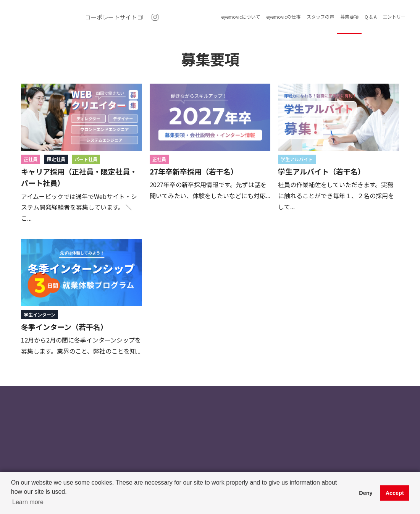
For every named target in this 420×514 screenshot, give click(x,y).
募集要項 (349, 17)
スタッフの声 (320, 17)
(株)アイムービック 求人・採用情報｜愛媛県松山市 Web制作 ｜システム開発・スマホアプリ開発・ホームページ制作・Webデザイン (46, 17)
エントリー (394, 17)
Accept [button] (395, 493)
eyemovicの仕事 (283, 17)
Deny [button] (366, 493)
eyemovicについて (241, 17)
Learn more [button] (28, 502)
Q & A (371, 17)
